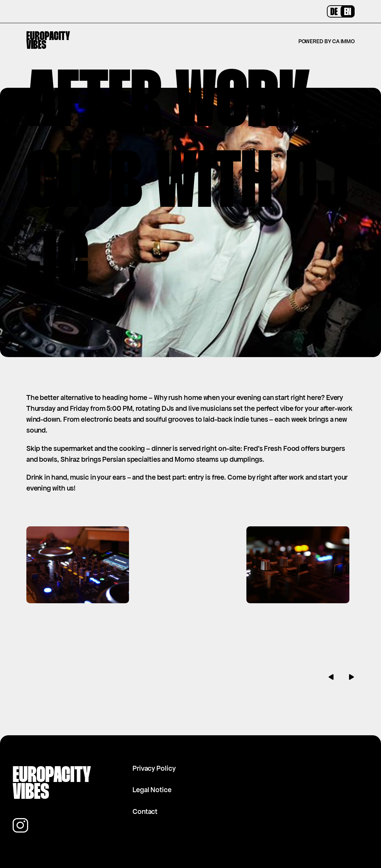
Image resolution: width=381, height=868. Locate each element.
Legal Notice (152, 790)
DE (334, 12)
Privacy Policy (154, 768)
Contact (145, 812)
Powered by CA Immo (327, 41)
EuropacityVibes (48, 41)
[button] (331, 677)
